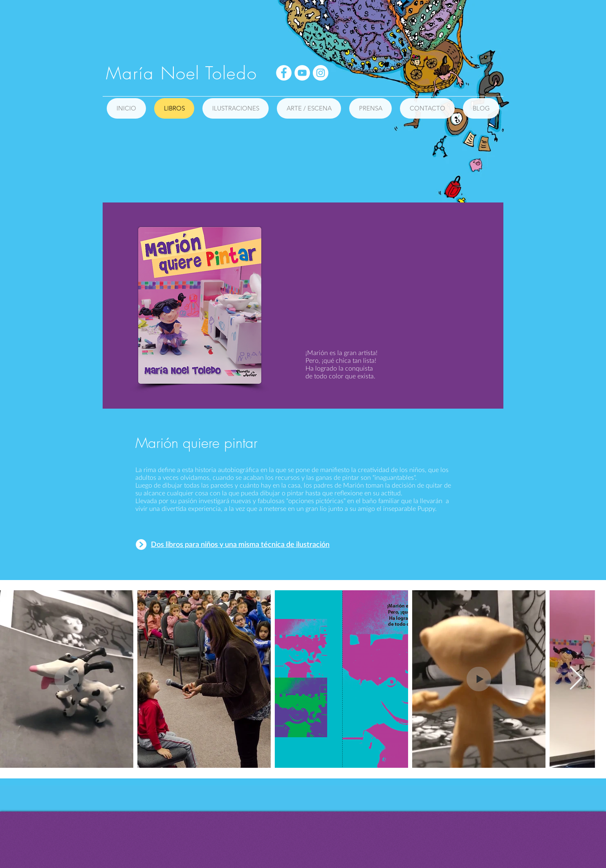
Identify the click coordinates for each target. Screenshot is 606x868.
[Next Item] (576, 679)
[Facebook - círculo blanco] (284, 73)
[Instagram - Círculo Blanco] (321, 73)
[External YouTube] (397, 282)
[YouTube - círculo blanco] (302, 73)
